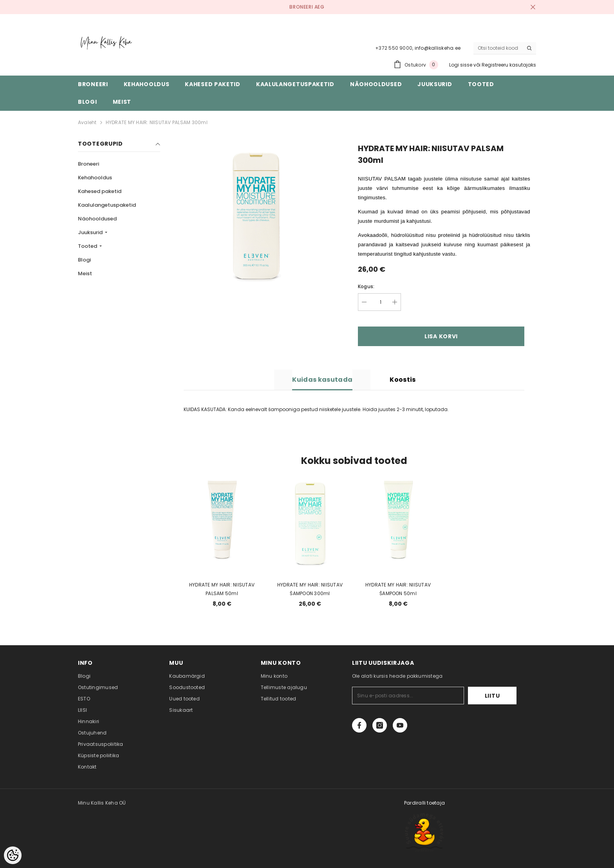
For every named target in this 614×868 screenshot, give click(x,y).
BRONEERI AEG (307, 7)
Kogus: (366, 286)
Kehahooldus (95, 178)
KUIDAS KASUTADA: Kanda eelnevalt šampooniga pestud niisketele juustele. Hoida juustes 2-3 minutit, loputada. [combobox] (316, 409)
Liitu (492, 696)
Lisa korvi (441, 336)
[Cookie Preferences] (13, 855)
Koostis (403, 380)
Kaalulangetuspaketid (107, 205)
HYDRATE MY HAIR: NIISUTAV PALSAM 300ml (157, 122)
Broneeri (88, 164)
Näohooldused (97, 219)
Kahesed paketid (100, 191)
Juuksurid (91, 232)
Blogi (84, 260)
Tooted (88, 246)
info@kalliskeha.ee (438, 48)
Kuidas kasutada (322, 380)
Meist (85, 273)
